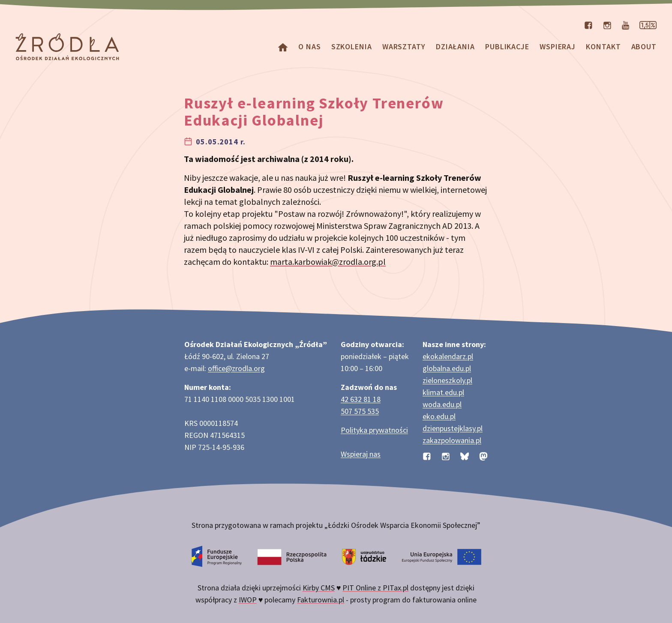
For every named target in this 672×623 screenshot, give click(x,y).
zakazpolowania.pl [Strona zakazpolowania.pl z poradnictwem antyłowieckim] (452, 440)
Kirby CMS (319, 588)
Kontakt (603, 46)
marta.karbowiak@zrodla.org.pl (328, 262)
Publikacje (507, 46)
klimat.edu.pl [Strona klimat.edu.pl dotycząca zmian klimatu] (443, 392)
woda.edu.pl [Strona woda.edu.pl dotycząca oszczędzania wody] (442, 404)
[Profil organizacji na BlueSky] (465, 456)
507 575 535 (360, 411)
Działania (455, 46)
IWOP (248, 600)
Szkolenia (352, 46)
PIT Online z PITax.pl (375, 588)
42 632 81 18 (361, 399)
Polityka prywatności (374, 430)
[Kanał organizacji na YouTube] (625, 24)
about (644, 46)
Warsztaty (404, 46)
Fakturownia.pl (321, 600)
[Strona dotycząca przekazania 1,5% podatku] (648, 24)
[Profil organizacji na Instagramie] (607, 24)
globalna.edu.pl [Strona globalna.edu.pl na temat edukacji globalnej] (447, 368)
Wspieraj (558, 46)
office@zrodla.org (236, 368)
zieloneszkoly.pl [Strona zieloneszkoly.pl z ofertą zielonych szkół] (447, 380)
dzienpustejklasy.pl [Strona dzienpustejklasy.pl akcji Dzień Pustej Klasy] (453, 428)
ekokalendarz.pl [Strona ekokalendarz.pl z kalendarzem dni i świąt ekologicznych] (448, 356)
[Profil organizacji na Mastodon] (483, 456)
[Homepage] (283, 46)
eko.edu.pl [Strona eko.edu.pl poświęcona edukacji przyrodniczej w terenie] (439, 416)
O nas (310, 46)
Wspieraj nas (361, 454)
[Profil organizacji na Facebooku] (588, 24)
